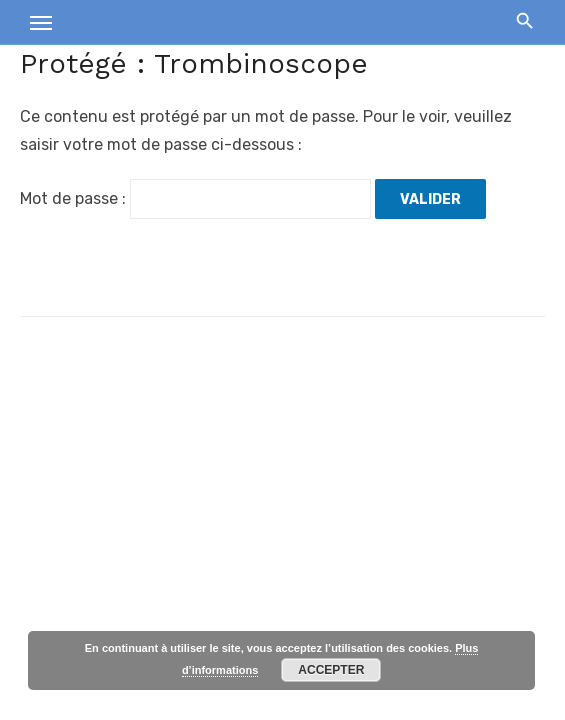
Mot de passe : (195, 198)
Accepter (331, 670)
